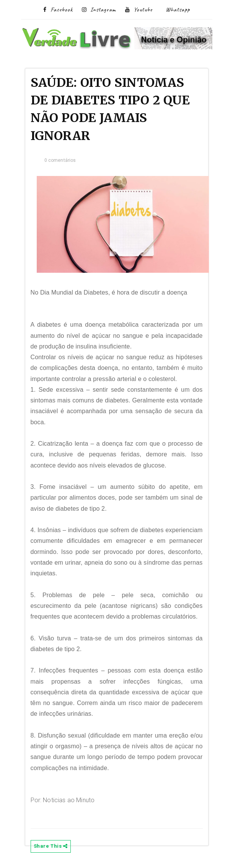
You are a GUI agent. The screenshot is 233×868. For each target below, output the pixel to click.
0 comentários (60, 160)
